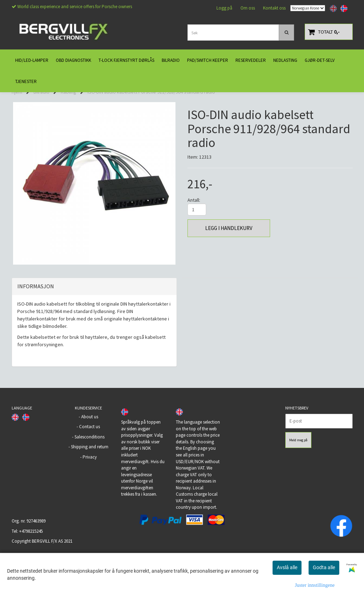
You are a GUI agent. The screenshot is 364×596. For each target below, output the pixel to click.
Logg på (224, 8)
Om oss (248, 8)
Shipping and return (90, 482)
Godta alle (324, 567)
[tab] (94, 322)
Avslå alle (287, 567)
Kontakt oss (274, 8)
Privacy (90, 492)
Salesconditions (89, 472)
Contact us (89, 462)
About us (90, 452)
